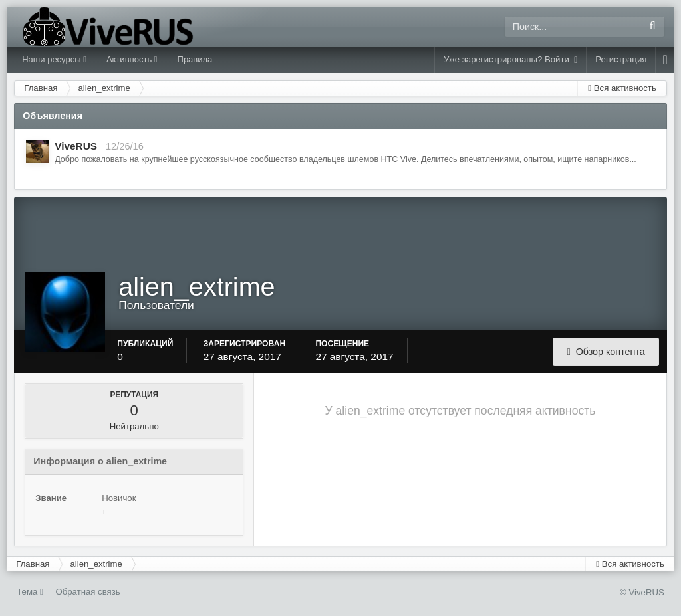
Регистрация (621, 59)
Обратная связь (87, 592)
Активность (132, 59)
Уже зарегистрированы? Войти (510, 60)
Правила (195, 59)
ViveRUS (76, 146)
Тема (30, 592)
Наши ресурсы (54, 59)
